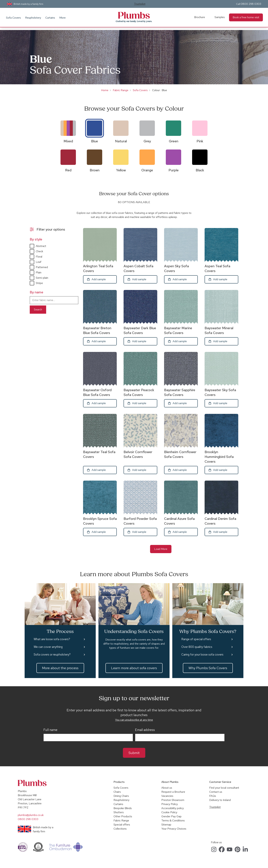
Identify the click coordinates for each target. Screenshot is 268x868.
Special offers (122, 825)
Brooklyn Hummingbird (219, 457)
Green (174, 141)
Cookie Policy (169, 812)
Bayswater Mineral (219, 330)
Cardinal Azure (179, 521)
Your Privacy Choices (174, 829)
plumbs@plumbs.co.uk (31, 815)
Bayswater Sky (220, 392)
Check (39, 251)
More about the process (60, 668)
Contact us (216, 792)
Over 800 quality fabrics (197, 647)
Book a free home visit (246, 17)
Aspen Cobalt (138, 268)
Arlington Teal (98, 268)
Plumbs (134, 15)
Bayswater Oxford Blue (97, 392)
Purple (174, 170)
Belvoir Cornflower (138, 454)
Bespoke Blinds (123, 808)
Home (105, 90)
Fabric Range (121, 90)
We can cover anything (48, 647)
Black (200, 170)
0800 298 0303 (251, 4)
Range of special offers (196, 639)
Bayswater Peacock (139, 392)
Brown (95, 170)
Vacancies (167, 796)
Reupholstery (33, 18)
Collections (120, 829)
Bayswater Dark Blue (140, 330)
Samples (220, 17)
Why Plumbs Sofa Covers (208, 668)
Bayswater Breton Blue (97, 330)
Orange (147, 170)
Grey (147, 141)
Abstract (41, 246)
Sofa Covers (13, 18)
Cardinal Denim (220, 521)
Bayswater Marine (178, 330)
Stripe (39, 283)
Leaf (39, 262)
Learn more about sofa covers (134, 668)
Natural (121, 141)
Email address (145, 730)
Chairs (117, 792)
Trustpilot (140, 4)
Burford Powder (140, 521)
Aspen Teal (217, 268)
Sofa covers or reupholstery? (52, 654)
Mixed (68, 141)
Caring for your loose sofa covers (202, 654)
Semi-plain (42, 278)
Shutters (119, 812)
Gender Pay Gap (171, 816)
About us (167, 788)
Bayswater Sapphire (180, 392)
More (62, 18)
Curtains (50, 18)
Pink (200, 141)
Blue (95, 141)
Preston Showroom (173, 800)
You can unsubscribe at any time (134, 720)
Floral (39, 257)
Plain (39, 272)
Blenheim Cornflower (180, 454)
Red (68, 170)
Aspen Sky (176, 268)
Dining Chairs (121, 796)
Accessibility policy (173, 808)
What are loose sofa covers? (52, 639)
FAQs (213, 796)
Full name (50, 730)
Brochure (200, 17)
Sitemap (166, 825)
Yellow (121, 170)
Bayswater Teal (99, 454)
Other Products (123, 816)
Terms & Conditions (173, 820)
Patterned (42, 267)
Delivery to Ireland (220, 800)
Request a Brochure (173, 792)
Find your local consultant (224, 788)
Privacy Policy (170, 804)
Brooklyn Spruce (100, 521)
